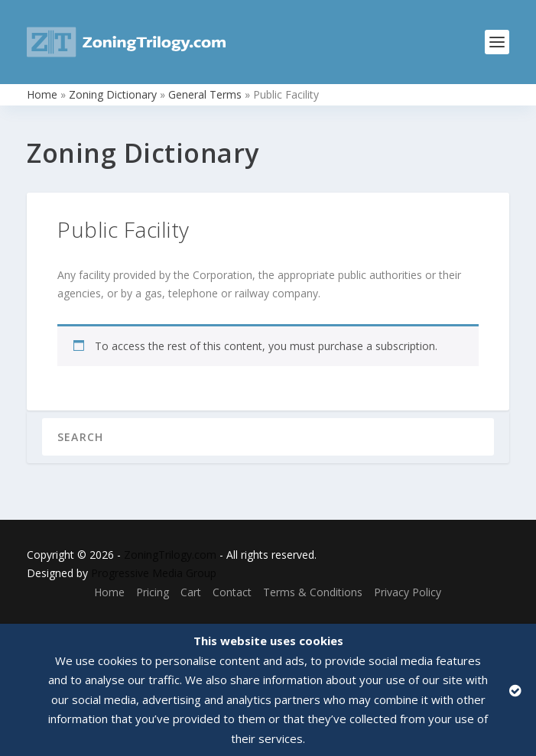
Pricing (153, 592)
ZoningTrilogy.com (170, 555)
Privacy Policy (408, 592)
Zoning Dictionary (113, 94)
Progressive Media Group (154, 573)
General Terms (205, 94)
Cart (191, 592)
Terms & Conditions (313, 592)
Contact (232, 592)
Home (42, 94)
